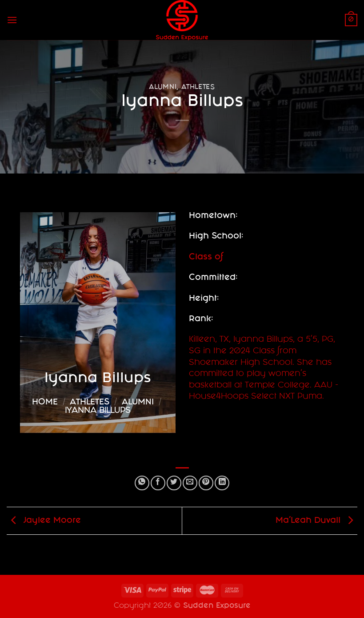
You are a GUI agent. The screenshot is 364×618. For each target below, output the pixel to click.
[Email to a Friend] (190, 483)
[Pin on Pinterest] (206, 483)
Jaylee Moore (44, 521)
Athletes (198, 87)
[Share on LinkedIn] (222, 483)
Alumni (163, 87)
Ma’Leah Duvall (316, 521)
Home (45, 403)
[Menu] (12, 20)
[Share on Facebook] (158, 483)
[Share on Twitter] (174, 483)
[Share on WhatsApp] (142, 483)
